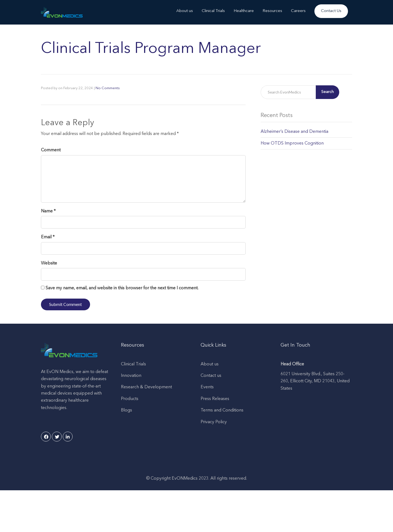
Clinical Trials (213, 11)
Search (327, 92)
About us (185, 11)
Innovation (131, 376)
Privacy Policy (214, 422)
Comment (51, 150)
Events (207, 387)
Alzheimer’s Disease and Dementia (294, 132)
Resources (272, 11)
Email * (48, 237)
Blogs (126, 410)
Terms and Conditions (222, 410)
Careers (298, 11)
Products (130, 399)
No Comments (108, 88)
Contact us (211, 376)
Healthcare (244, 11)
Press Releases (215, 399)
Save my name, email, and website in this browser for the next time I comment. (122, 288)
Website (49, 263)
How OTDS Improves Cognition (292, 143)
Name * (48, 211)
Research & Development (146, 387)
